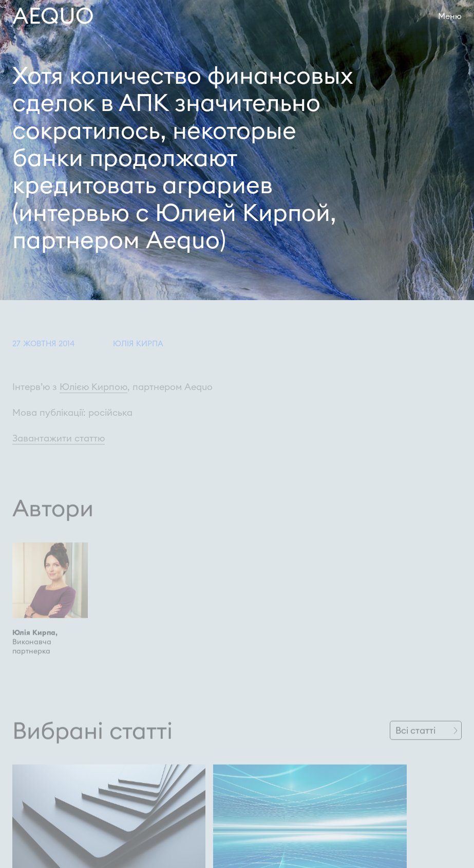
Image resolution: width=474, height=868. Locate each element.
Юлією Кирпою (93, 394)
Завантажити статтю (59, 446)
